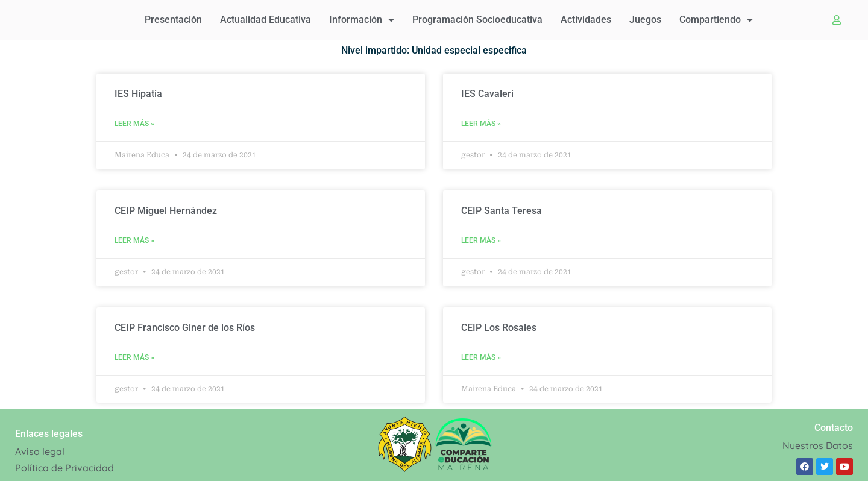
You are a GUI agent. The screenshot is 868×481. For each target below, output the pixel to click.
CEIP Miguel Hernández (166, 211)
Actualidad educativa (266, 20)
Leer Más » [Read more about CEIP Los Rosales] (481, 357)
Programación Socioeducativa (477, 20)
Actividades (586, 20)
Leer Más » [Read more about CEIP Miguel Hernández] (134, 241)
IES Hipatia (138, 94)
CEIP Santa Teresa (502, 211)
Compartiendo (716, 20)
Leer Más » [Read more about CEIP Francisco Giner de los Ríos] (134, 357)
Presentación (173, 20)
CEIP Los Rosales (499, 328)
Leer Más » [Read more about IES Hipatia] (134, 124)
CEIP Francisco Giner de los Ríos (185, 328)
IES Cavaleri (487, 94)
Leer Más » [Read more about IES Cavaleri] (481, 124)
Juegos (645, 20)
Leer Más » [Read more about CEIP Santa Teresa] (481, 241)
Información (362, 20)
